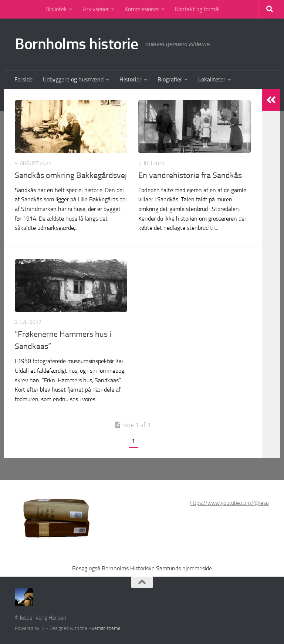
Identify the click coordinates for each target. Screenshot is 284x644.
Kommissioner (142, 9)
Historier (131, 79)
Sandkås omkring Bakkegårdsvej (71, 175)
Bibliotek (56, 9)
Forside (23, 79)
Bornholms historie (76, 44)
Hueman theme (104, 628)
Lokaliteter (212, 79)
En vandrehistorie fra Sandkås (190, 175)
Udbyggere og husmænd (73, 79)
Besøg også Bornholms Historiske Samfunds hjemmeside (142, 568)
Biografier (170, 79)
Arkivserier (96, 9)
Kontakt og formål (197, 9)
